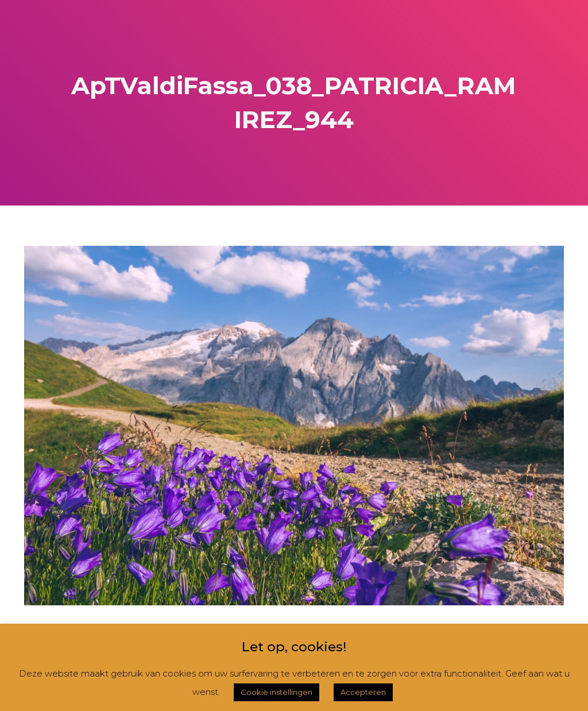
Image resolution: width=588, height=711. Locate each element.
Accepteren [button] (363, 692)
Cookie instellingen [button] (276, 692)
